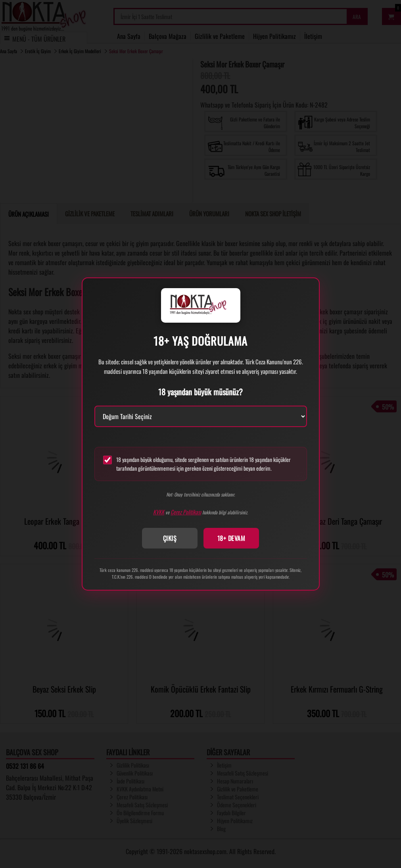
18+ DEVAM (231, 538)
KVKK (159, 512)
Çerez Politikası (186, 512)
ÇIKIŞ (170, 538)
